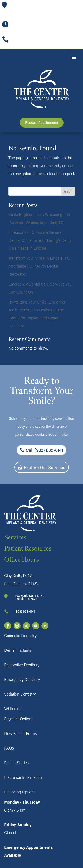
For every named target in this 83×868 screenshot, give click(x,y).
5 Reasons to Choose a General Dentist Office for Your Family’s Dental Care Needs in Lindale (41, 240)
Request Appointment (42, 122)
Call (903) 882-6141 (44, 450)
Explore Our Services (44, 467)
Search (68, 191)
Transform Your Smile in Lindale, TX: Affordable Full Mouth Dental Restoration (39, 266)
